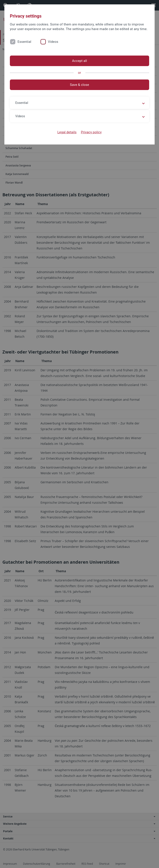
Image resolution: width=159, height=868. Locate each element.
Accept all (79, 61)
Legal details (67, 132)
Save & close (79, 85)
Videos (53, 42)
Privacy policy (91, 132)
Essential (24, 42)
